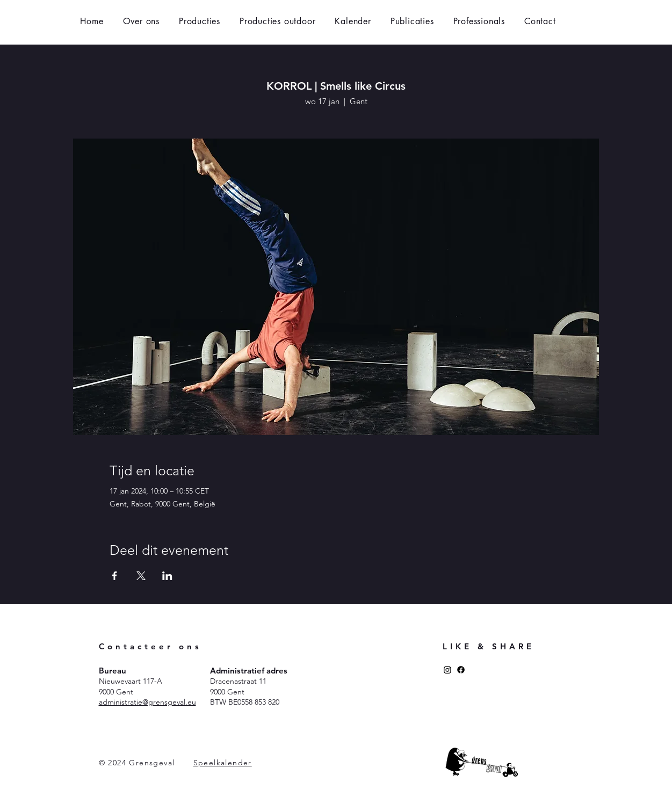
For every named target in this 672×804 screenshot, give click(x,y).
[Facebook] (461, 670)
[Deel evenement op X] (141, 576)
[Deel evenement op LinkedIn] (167, 576)
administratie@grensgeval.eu (147, 702)
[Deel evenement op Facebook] (115, 576)
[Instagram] (447, 670)
